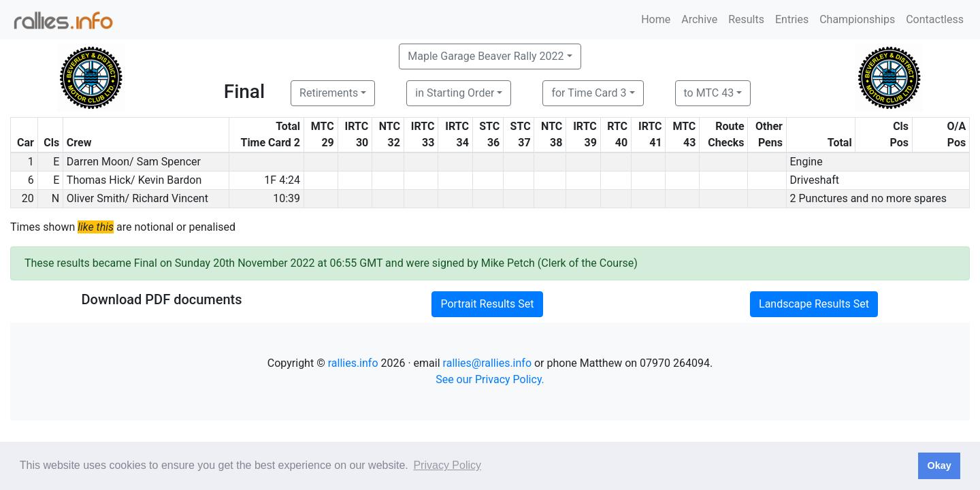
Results (746, 19)
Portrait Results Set (487, 304)
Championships (857, 19)
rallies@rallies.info (487, 363)
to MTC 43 (709, 93)
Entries (792, 19)
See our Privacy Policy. (490, 379)
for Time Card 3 (589, 93)
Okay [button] (939, 465)
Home (656, 19)
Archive (699, 19)
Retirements (329, 93)
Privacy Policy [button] (447, 465)
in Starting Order (455, 93)
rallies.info (353, 363)
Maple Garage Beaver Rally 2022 (486, 56)
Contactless (935, 19)
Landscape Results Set (814, 304)
